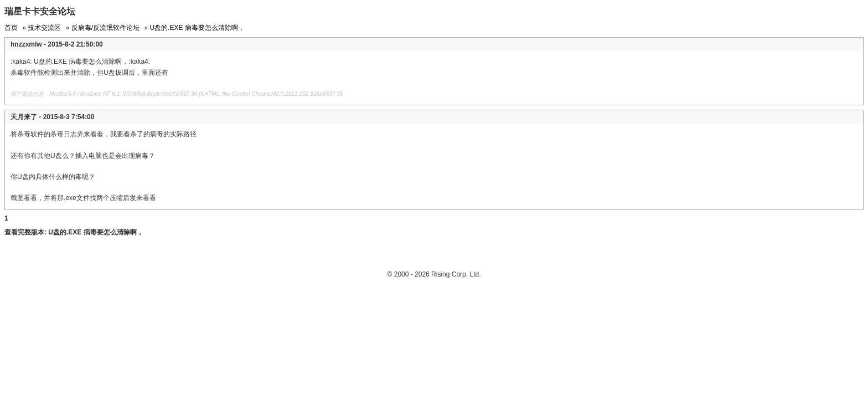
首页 (11, 28)
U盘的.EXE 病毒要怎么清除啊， (197, 28)
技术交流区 (44, 28)
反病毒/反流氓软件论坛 (105, 28)
